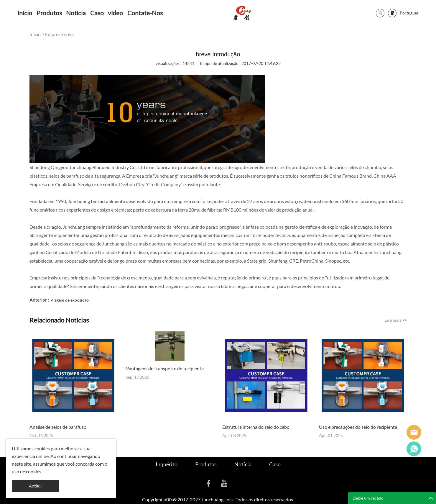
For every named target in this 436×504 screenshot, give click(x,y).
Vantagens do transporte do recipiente (165, 368)
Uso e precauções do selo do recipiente (358, 427)
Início (25, 13)
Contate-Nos (145, 13)
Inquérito (167, 464)
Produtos (49, 13)
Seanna (414, 432)
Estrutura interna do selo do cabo (256, 427)
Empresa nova (59, 34)
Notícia (76, 13)
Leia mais (396, 320)
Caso (97, 13)
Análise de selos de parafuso (58, 427)
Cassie (414, 449)
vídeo (115, 13)
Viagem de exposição (70, 300)
